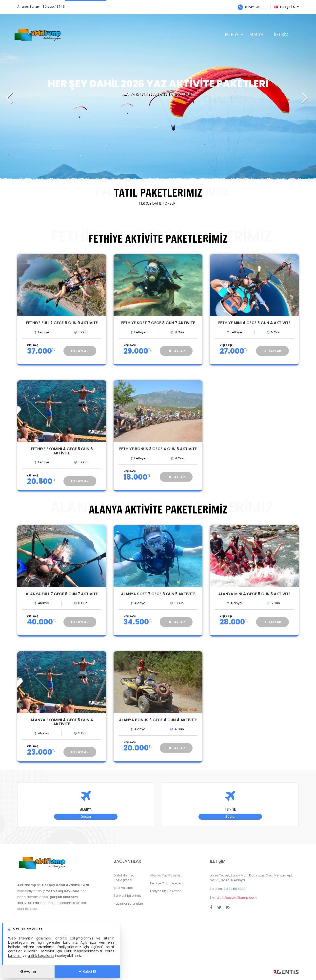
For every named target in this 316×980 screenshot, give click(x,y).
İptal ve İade (123, 888)
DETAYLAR (80, 351)
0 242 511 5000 (253, 7)
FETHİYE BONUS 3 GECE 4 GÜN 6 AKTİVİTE (158, 449)
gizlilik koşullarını (41, 956)
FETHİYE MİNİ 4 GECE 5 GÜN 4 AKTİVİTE (254, 323)
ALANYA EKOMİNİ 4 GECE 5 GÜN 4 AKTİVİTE (62, 722)
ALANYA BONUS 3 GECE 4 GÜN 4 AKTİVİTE (158, 720)
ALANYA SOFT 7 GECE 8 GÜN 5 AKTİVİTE (158, 594)
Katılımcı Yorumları (128, 904)
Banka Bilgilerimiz (128, 896)
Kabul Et (88, 971)
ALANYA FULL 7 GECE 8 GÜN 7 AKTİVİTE (62, 594)
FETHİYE (232, 34)
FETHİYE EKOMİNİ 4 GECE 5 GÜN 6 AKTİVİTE (62, 451)
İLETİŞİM (281, 34)
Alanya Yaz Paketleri (166, 875)
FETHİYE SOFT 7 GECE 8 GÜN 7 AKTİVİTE (158, 323)
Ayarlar (28, 971)
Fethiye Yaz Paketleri (166, 883)
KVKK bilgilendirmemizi (83, 951)
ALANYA (256, 34)
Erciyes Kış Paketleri (166, 891)
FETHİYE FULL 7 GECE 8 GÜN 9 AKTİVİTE (62, 323)
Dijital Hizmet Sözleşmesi (124, 878)
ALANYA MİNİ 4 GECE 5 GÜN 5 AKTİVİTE (254, 594)
